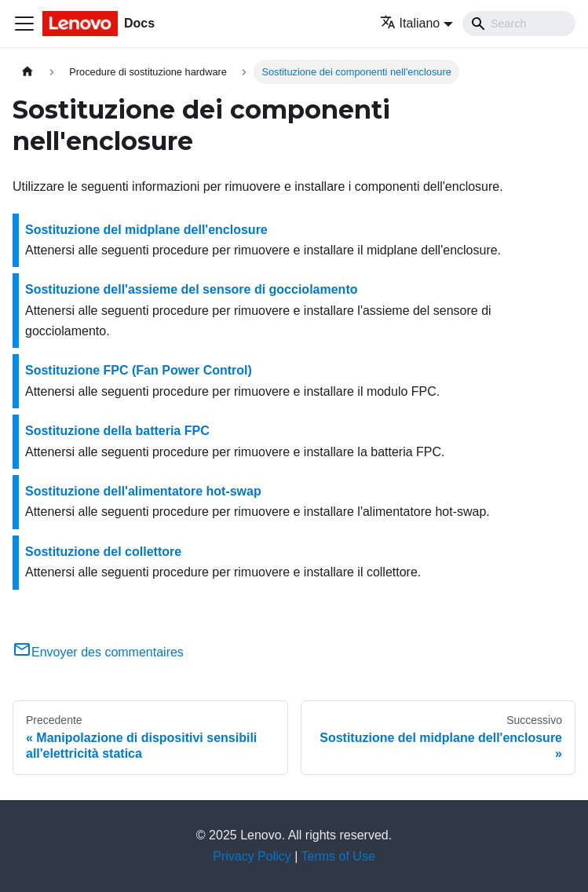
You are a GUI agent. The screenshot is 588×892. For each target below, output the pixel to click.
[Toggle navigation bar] (24, 24)
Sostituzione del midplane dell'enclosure (146, 230)
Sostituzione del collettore (103, 552)
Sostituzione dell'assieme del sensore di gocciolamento (191, 289)
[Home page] (27, 72)
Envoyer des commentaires (98, 652)
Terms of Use (338, 856)
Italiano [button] (410, 23)
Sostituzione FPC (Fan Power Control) (139, 370)
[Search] (519, 24)
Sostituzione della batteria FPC (117, 431)
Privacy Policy (252, 856)
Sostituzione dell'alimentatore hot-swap (143, 491)
